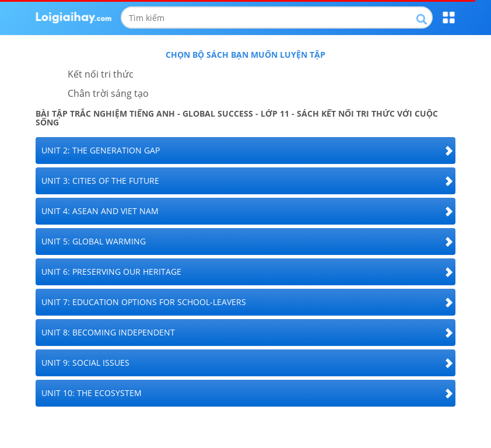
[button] (246, 150)
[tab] (246, 150)
